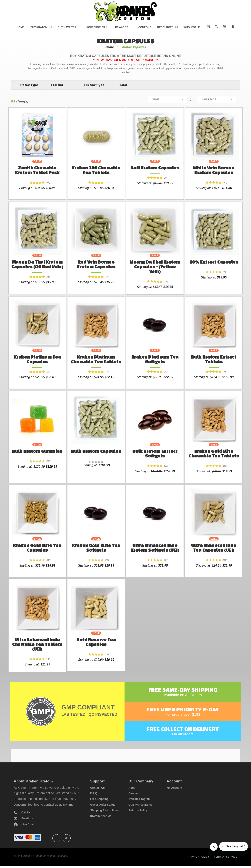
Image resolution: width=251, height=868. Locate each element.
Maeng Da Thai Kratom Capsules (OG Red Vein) (37, 264)
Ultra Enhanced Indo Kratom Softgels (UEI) (155, 548)
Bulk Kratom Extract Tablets (214, 359)
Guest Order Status (103, 805)
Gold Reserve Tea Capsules (96, 642)
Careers (134, 793)
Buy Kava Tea (69, 27)
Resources (167, 27)
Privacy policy (199, 857)
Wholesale (192, 27)
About (132, 788)
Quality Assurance (140, 805)
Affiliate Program (140, 799)
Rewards (124, 27)
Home (21, 27)
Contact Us (97, 788)
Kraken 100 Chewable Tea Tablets (96, 170)
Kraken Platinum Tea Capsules (37, 359)
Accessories (98, 27)
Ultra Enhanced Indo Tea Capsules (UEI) (214, 548)
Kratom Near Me (101, 816)
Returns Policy (138, 810)
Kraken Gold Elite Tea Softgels (96, 548)
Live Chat (28, 824)
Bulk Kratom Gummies (37, 451)
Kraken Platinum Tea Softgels (155, 359)
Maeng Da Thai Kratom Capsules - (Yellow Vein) (155, 267)
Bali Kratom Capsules (155, 168)
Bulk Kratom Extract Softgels (155, 453)
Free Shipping (99, 799)
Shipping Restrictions (104, 810)
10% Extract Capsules (214, 262)
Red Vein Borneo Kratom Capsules (96, 264)
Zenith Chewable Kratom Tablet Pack (37, 170)
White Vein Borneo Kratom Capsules (214, 170)
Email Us (27, 818)
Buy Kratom (41, 27)
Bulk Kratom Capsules (96, 451)
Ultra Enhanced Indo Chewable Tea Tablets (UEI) (37, 644)
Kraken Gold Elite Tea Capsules (37, 548)
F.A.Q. (94, 793)
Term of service (226, 857)
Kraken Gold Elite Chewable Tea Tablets (214, 453)
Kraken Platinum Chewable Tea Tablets (96, 359)
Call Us (26, 812)
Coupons (145, 27)
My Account (174, 788)
